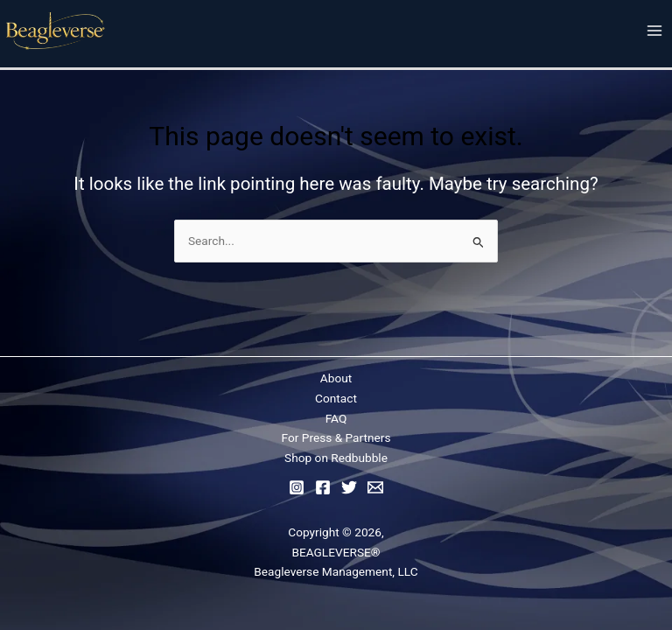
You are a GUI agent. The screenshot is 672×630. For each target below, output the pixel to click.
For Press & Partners (336, 437)
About (336, 378)
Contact (336, 398)
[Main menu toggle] (655, 31)
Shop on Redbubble (336, 458)
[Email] (375, 487)
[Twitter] (349, 487)
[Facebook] (323, 487)
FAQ (336, 418)
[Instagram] (297, 487)
